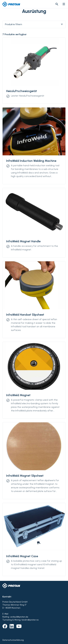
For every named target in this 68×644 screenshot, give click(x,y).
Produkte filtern (34, 24)
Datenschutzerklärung (13, 640)
